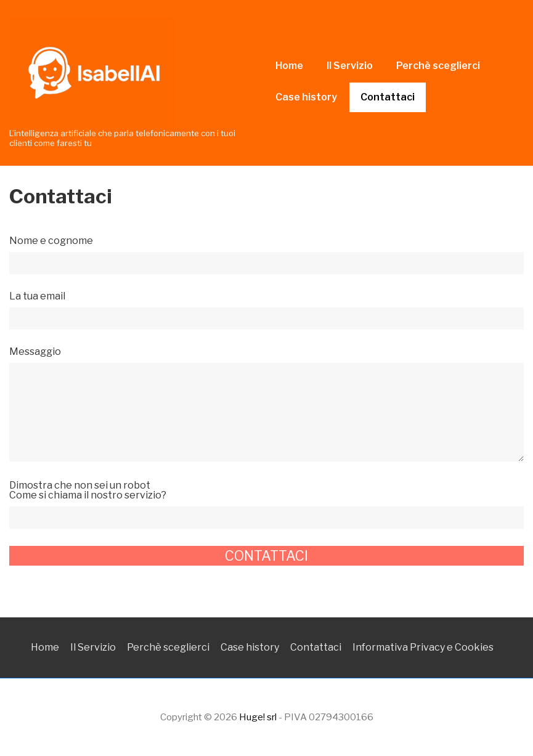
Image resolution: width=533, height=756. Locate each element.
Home (289, 66)
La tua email (266, 308)
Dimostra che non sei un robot (266, 502)
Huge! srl (258, 717)
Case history (306, 97)
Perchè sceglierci (438, 66)
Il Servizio (350, 66)
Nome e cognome (266, 252)
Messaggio (266, 405)
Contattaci (388, 97)
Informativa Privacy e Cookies (423, 647)
